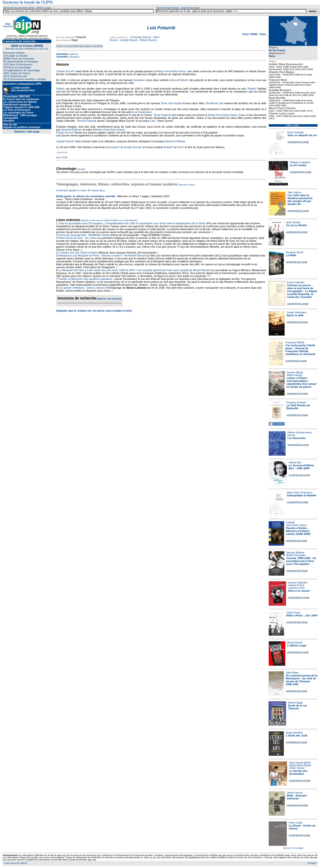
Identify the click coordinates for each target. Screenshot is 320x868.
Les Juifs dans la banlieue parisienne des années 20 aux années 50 (300, 200)
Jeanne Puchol (296, 585)
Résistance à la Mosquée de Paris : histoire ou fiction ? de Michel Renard (102, 255)
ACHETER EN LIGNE (298, 142)
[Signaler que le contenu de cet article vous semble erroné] (94, 311)
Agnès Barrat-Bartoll (300, 765)
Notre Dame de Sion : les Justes (78, 238)
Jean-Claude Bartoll (300, 763)
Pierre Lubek (296, 823)
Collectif (290, 523)
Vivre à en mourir (299, 591)
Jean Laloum (294, 192)
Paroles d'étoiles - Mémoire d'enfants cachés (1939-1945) (298, 531)
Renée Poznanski (296, 555)
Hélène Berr (295, 463)
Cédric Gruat (293, 613)
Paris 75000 (250, 34)
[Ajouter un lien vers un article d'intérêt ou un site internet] (109, 220)
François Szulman (296, 403)
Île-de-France (277, 50)
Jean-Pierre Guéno (296, 525)
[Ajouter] (81, 169)
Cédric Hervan (297, 768)
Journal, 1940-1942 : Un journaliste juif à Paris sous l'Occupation (301, 561)
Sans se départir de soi (302, 135)
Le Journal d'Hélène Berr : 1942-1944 (301, 467)
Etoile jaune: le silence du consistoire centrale (86, 196)
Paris (272, 56)
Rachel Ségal (295, 703)
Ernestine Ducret (141, 37)
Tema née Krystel (171, 103)
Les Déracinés (297, 438)
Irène (173, 80)
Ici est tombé (298, 165)
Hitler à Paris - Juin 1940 (302, 615)
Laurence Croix (296, 588)
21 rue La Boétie (296, 225)
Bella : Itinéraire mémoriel (297, 797)
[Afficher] (73, 54)
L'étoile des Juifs (297, 735)
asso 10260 (62, 157)
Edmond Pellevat (71, 130)
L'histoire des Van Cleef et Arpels (78, 253)
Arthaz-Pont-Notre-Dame (171, 71)
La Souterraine (143, 112)
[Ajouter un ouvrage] (293, 848)
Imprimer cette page (27, 132)
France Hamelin (296, 282)
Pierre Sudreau (296, 132)
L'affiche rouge (297, 645)
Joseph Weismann (297, 312)
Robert (184, 80)
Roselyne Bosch (295, 252)
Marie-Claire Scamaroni (300, 493)
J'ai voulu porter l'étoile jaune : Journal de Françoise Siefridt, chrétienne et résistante (300, 350)
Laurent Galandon (298, 583)
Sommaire (62, 54)
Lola (221, 103)
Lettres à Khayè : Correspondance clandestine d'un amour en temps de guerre (302, 382)
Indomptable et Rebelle (301, 495)
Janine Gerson (295, 793)
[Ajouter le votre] (187, 185)
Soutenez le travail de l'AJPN (28, 2)
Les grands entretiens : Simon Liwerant (82, 288)
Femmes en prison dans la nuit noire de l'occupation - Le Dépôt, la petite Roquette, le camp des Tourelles (302, 291)
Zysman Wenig (295, 373)
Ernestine (139, 80)
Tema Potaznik (162, 115)
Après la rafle (295, 315)
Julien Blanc (292, 673)
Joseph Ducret (129, 40)
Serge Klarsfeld (294, 733)
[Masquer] (74, 57)
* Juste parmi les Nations (15, 863)
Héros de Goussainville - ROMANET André (84, 235)
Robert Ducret (148, 40)
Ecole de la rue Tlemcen (298, 707)
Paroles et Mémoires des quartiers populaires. (86, 279)
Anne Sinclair (293, 222)
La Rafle (291, 255)
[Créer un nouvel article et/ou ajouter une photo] (80, 46)
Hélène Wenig (294, 375)
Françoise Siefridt (295, 342)
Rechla (210, 103)
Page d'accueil (8, 25)
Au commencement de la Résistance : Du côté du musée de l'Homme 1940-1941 (302, 680)
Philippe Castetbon (300, 162)
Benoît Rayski (295, 643)
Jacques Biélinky (295, 553)
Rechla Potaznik (87, 121)
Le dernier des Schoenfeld (298, 772)
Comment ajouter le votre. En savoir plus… (82, 190)
